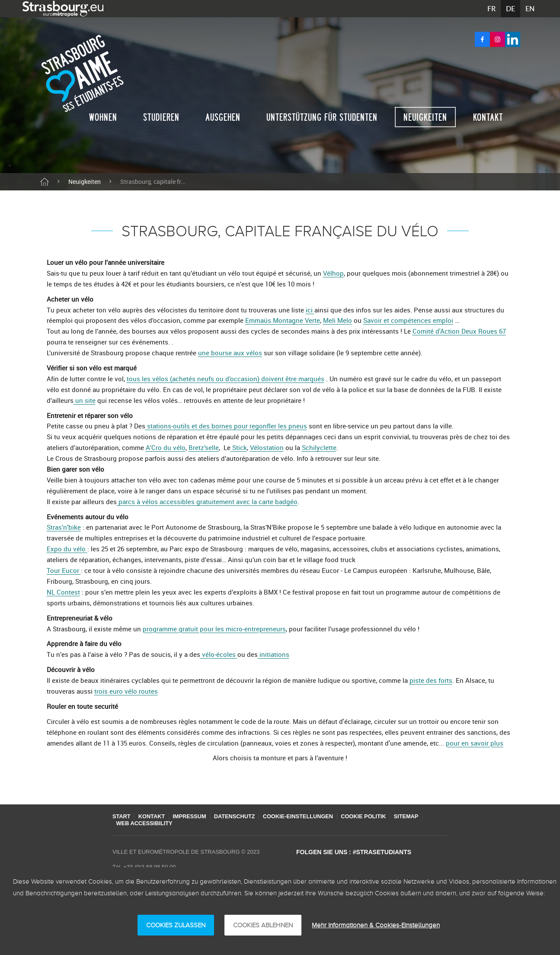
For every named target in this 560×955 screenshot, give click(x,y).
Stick (239, 447)
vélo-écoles (219, 654)
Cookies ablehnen (263, 925)
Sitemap (423, 816)
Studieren (161, 117)
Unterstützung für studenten (322, 117)
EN (530, 9)
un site (85, 400)
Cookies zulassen (176, 925)
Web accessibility (146, 823)
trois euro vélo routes (126, 691)
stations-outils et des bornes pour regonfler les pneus (226, 426)
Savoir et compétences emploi (408, 320)
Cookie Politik (378, 816)
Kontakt (488, 117)
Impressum (195, 816)
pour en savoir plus (475, 743)
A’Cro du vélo (166, 447)
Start (122, 816)
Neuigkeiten (425, 117)
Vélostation (267, 447)
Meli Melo (338, 320)
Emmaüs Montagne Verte (283, 320)
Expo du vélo (67, 549)
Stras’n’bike (64, 527)
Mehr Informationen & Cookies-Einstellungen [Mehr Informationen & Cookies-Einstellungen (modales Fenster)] (376, 925)
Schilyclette (319, 447)
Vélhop (333, 273)
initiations (274, 654)
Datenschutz (243, 816)
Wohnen (103, 117)
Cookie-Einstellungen (309, 816)
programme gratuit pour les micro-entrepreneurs (214, 629)
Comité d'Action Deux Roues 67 (459, 331)
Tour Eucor (64, 570)
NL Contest (63, 592)
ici (310, 310)
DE (510, 9)
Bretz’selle (204, 447)
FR (491, 9)
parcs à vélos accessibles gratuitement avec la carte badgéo (207, 502)
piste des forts (431, 680)
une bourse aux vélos (230, 353)
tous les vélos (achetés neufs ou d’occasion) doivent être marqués (226, 379)
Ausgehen (223, 117)
